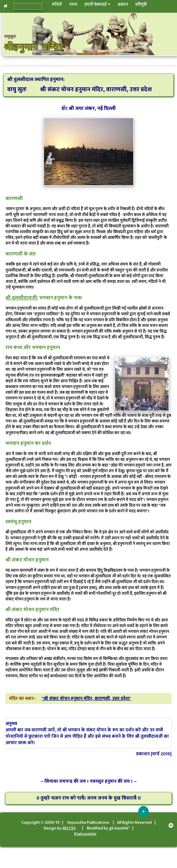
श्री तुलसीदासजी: (22, 298)
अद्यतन (123, 5)
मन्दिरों (57, 5)
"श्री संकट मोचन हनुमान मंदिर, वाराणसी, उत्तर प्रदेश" (86, 699)
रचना (73, 5)
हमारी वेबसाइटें (97, 5)
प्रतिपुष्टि (141, 5)
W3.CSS (69, 828)
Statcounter (85, 834)
